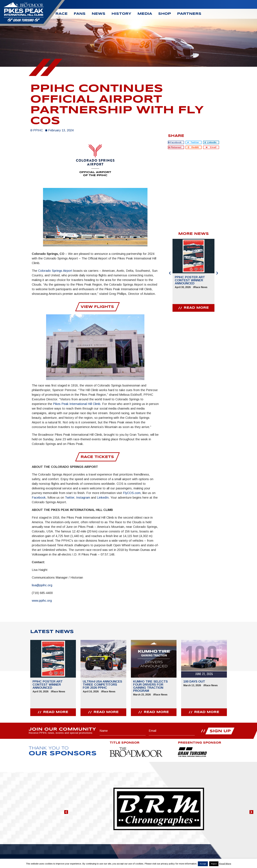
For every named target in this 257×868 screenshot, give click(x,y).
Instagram (83, 497)
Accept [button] (203, 864)
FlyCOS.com (132, 493)
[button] (176, 142)
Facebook (39, 497)
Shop (165, 14)
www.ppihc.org (42, 600)
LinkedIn (103, 497)
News (99, 14)
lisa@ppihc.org (42, 585)
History (121, 14)
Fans (80, 14)
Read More (225, 864)
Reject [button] (214, 864)
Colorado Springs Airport (55, 271)
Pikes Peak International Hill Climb (77, 404)
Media (145, 14)
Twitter (70, 497)
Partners (189, 14)
